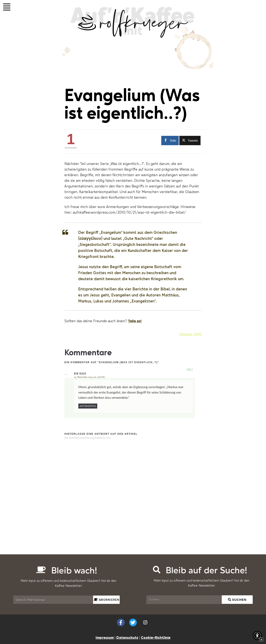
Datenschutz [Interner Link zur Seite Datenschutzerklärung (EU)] (127, 637)
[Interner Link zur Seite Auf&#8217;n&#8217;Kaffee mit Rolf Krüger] (133, 36)
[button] (7, 7)
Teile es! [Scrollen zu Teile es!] (135, 321)
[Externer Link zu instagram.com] (145, 622)
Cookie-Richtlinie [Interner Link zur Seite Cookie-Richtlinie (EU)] (156, 637)
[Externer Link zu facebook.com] (169, 141)
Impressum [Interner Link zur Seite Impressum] (105, 637)
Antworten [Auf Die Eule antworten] (88, 406)
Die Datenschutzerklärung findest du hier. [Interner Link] (88, 438)
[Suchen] (184, 600)
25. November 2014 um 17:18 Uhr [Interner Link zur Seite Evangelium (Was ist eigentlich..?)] (90, 377)
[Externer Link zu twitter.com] (190, 141)
